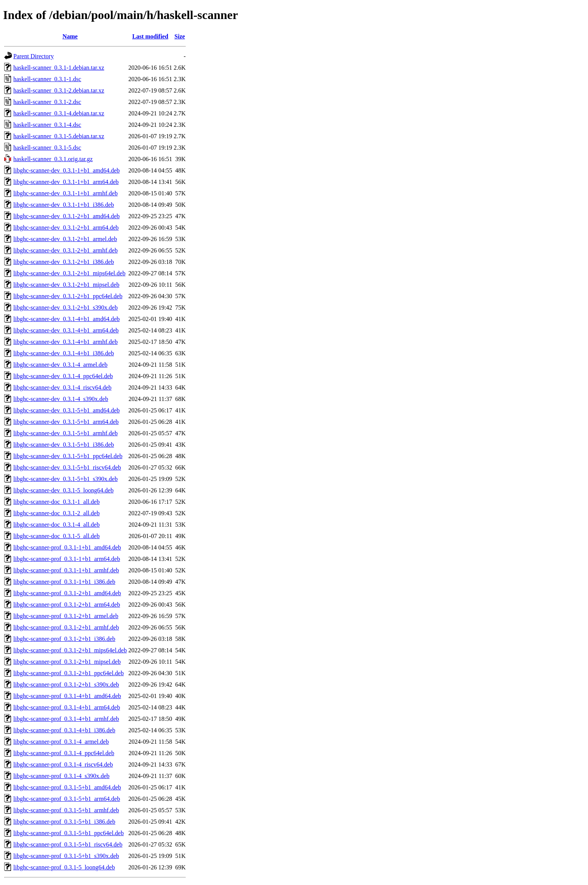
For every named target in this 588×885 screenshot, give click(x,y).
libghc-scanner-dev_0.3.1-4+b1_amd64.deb (66, 319)
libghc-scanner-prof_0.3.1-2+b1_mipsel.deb (67, 662)
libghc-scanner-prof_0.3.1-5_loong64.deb (64, 867)
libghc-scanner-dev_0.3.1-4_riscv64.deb (62, 387)
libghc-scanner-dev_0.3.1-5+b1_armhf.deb (66, 433)
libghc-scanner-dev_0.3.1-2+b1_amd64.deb (66, 216)
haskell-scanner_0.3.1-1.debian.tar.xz (59, 68)
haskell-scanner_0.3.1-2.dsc (47, 102)
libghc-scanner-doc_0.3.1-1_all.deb (57, 502)
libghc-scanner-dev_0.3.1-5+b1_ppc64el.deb (68, 456)
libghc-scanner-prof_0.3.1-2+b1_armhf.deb (66, 627)
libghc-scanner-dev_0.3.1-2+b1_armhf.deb (66, 250)
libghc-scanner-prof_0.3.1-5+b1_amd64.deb (67, 787)
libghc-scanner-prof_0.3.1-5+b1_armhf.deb (66, 810)
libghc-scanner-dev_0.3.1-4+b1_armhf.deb (66, 342)
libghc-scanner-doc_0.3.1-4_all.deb (57, 525)
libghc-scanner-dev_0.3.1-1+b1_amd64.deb (66, 170)
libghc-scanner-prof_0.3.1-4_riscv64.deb (63, 764)
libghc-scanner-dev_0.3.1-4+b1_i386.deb (64, 353)
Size (180, 36)
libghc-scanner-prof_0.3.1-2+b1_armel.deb (66, 616)
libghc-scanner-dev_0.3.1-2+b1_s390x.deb (66, 308)
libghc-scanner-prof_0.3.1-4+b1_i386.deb (64, 730)
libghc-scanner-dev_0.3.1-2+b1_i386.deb (64, 262)
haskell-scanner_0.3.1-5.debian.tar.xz (59, 136)
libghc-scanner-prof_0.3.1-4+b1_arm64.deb (67, 707)
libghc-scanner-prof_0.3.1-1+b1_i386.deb (64, 582)
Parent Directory (34, 56)
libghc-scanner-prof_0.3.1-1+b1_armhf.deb (66, 570)
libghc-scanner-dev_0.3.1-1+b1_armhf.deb (66, 193)
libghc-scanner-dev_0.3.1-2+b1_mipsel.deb (66, 285)
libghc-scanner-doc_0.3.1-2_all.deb (57, 513)
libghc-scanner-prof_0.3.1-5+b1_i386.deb (64, 822)
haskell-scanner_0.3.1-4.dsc (47, 125)
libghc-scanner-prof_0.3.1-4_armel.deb (61, 742)
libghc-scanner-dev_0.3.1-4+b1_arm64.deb (66, 330)
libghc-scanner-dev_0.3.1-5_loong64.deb (63, 490)
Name (70, 36)
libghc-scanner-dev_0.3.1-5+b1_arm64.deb (66, 422)
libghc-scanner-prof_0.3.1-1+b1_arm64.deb (67, 559)
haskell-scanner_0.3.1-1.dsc (47, 79)
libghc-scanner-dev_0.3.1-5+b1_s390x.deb (66, 479)
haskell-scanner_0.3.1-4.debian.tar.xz (59, 113)
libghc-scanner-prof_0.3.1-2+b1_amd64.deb (67, 593)
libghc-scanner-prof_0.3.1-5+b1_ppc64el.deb (69, 833)
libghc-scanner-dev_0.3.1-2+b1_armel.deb (65, 239)
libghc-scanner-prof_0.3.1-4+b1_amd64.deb (67, 696)
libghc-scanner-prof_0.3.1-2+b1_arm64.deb (67, 605)
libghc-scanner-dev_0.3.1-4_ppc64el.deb (63, 376)
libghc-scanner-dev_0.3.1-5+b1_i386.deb (64, 445)
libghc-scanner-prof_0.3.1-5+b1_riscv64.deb (68, 844)
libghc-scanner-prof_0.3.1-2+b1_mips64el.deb (70, 650)
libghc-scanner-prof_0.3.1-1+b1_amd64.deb (67, 547)
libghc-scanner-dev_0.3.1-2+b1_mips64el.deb (69, 273)
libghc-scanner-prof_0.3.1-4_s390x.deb (62, 776)
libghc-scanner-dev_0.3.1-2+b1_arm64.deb (66, 228)
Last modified (150, 36)
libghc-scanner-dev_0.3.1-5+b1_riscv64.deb (67, 467)
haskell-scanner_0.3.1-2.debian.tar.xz (59, 90)
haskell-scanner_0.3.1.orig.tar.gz (53, 159)
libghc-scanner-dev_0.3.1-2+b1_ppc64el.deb (68, 296)
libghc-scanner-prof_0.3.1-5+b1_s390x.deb (66, 856)
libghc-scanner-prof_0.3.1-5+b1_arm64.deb (67, 799)
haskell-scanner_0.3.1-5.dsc (47, 148)
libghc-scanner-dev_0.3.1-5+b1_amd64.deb (66, 410)
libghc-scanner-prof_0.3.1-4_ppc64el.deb (64, 753)
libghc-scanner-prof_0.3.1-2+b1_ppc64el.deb (69, 673)
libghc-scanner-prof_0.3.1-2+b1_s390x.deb (66, 685)
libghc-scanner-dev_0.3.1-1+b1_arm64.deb (66, 182)
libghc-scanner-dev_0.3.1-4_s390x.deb (61, 399)
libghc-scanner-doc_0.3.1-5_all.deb (57, 536)
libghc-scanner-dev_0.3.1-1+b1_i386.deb (64, 205)
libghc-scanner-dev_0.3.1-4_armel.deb (60, 365)
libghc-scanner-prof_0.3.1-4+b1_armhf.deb (66, 719)
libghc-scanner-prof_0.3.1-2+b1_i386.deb (64, 639)
